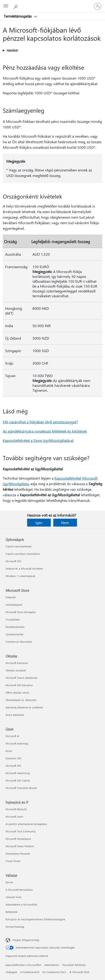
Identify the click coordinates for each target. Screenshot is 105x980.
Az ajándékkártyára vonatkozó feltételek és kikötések (45, 431)
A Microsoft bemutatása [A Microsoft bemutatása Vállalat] (19, 890)
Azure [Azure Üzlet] (9, 751)
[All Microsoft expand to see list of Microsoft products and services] (6, 6)
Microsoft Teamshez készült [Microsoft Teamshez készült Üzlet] (21, 788)
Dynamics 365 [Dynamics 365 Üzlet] (13, 758)
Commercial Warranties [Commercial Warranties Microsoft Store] (19, 642)
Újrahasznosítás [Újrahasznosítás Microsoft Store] (15, 634)
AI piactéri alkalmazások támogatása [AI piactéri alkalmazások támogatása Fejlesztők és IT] (26, 824)
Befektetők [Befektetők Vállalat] (11, 912)
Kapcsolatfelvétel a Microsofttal (23, 965)
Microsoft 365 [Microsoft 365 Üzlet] (13, 766)
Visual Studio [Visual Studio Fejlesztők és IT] (13, 861)
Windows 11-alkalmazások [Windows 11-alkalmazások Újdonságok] (20, 576)
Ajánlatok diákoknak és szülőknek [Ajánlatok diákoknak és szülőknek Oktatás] (24, 707)
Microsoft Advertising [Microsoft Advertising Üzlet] (18, 773)
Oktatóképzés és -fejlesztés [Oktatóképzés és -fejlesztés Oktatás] (21, 700)
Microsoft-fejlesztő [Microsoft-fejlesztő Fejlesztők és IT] (16, 809)
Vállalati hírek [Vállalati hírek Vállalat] (13, 897)
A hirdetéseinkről (30, 972)
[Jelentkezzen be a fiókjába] (98, 6)
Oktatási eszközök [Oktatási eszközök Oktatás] (16, 670)
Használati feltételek (74, 965)
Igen (39, 523)
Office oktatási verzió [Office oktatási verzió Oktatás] (17, 693)
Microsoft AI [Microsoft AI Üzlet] (12, 736)
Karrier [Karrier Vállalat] (9, 882)
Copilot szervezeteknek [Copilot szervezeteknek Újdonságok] (19, 546)
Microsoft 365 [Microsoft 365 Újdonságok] (13, 561)
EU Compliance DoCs (54, 972)
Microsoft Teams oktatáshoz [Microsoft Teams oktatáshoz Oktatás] (21, 678)
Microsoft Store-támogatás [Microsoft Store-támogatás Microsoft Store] (21, 612)
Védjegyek (11, 972)
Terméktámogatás (18, 16)
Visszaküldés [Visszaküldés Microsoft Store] (13, 619)
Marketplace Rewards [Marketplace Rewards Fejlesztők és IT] (18, 854)
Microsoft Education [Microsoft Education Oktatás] (17, 663)
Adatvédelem (52, 965)
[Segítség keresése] (16, 6)
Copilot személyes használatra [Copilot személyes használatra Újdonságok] (23, 554)
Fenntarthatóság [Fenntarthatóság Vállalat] (15, 927)
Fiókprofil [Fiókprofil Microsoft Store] (11, 597)
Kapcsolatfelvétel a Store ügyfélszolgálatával (38, 440)
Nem (65, 523)
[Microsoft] (52, 3)
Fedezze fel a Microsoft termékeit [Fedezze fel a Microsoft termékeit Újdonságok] (24, 569)
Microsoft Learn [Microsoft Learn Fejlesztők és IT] (14, 817)
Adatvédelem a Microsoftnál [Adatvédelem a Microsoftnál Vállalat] (21, 904)
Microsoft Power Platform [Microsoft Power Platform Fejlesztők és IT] (20, 846)
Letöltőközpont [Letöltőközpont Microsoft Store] (14, 605)
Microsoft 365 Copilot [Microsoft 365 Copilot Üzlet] (18, 780)
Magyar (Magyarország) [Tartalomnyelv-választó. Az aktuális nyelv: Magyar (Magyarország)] (26, 940)
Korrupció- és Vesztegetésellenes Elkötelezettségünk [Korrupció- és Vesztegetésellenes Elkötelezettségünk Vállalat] (35, 919)
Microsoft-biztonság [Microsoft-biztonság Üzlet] (17, 743)
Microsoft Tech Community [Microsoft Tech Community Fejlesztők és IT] (21, 831)
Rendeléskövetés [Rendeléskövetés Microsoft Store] (15, 627)
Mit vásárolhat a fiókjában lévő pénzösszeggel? (40, 422)
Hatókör (12, 50)
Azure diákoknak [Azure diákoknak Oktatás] (15, 715)
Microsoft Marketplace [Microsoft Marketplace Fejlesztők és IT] (18, 839)
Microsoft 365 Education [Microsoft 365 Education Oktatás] (19, 685)
